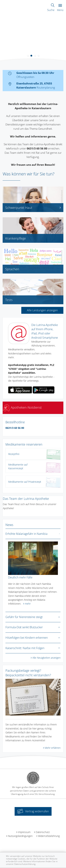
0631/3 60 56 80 (15, 428)
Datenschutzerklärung (25, 864)
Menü (60, 8)
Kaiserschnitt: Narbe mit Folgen (25, 648)
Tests (9, 300)
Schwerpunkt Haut (33, 208)
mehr (28, 604)
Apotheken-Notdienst (22, 407)
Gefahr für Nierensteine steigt (24, 617)
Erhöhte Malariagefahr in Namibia (26, 534)
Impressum (24, 832)
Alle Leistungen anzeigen (42, 310)
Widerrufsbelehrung (49, 836)
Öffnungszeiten (25, 77)
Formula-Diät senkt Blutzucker (24, 627)
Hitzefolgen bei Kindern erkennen (27, 638)
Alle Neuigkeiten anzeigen (46, 658)
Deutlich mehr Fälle (20, 577)
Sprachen (12, 269)
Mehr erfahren (53, 748)
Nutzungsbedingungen (20, 836)
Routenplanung (46, 87)
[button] (28, 56)
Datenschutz (43, 832)
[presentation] (2, 38)
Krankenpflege (16, 238)
